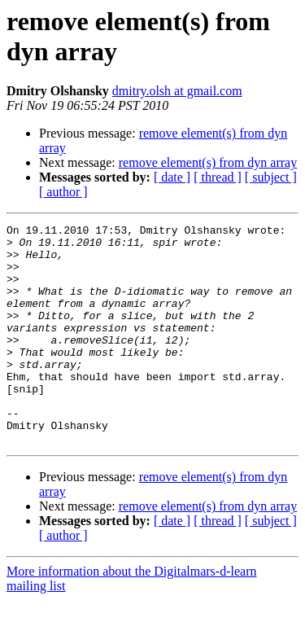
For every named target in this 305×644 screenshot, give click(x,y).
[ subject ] (271, 177)
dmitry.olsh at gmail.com (177, 91)
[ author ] (63, 192)
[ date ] (172, 177)
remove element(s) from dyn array (208, 162)
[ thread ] (218, 177)
